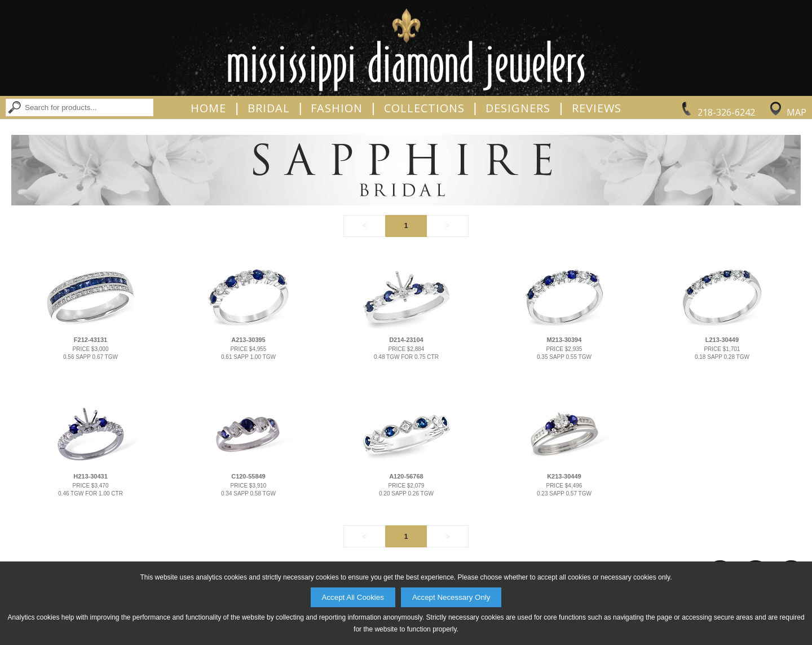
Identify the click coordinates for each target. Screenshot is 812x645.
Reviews (597, 108)
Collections (424, 108)
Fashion (337, 108)
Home (208, 108)
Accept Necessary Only (451, 597)
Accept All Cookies (353, 597)
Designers (518, 108)
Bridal (269, 108)
